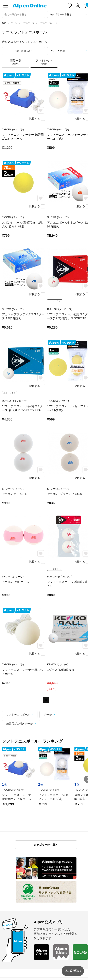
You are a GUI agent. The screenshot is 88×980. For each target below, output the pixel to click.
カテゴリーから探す (46, 845)
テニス (14, 23)
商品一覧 (15, 62)
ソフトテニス (28, 23)
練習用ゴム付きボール (19, 724)
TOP (4, 23)
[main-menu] (6, 6)
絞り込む (26, 51)
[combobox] (24, 14)
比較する (35, 119)
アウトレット (44, 62)
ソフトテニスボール (48, 23)
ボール (48, 715)
